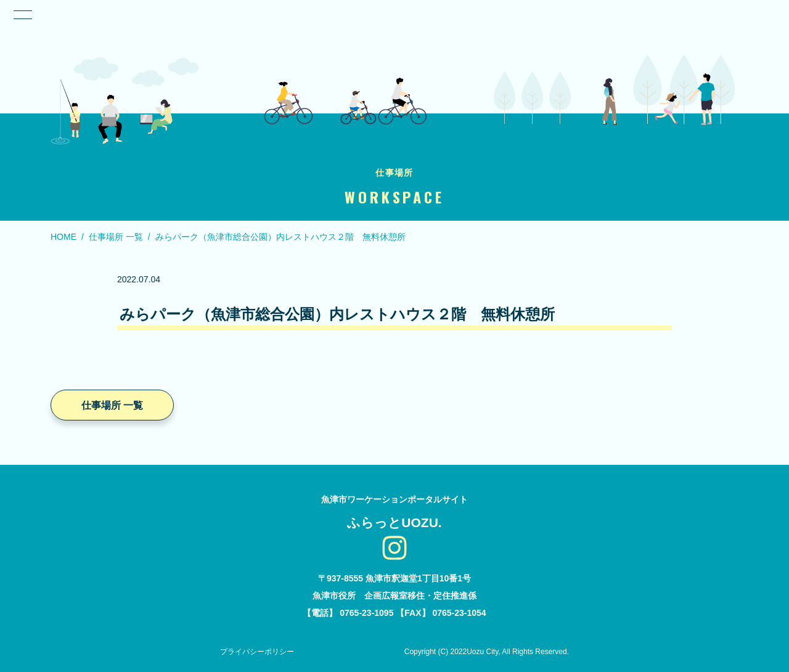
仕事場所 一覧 (116, 237)
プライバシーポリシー (257, 652)
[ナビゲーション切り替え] (22, 15)
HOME (63, 237)
